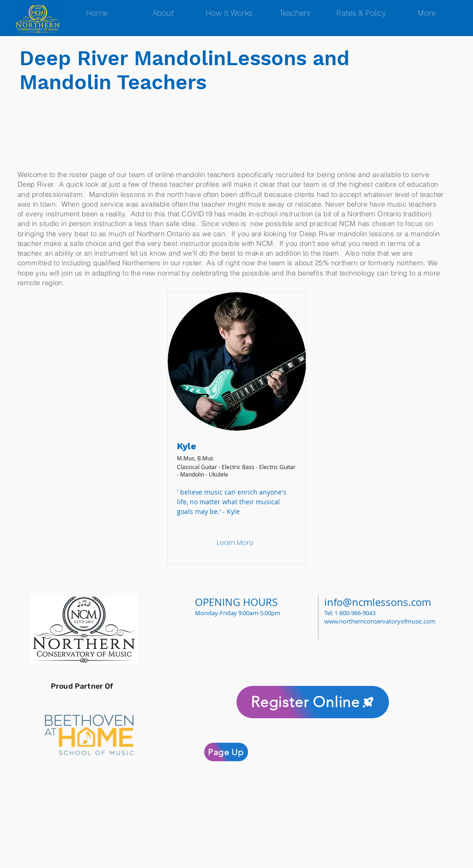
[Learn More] (235, 543)
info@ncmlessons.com (378, 602)
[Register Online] (313, 702)
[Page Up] (226, 752)
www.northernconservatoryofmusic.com (380, 621)
